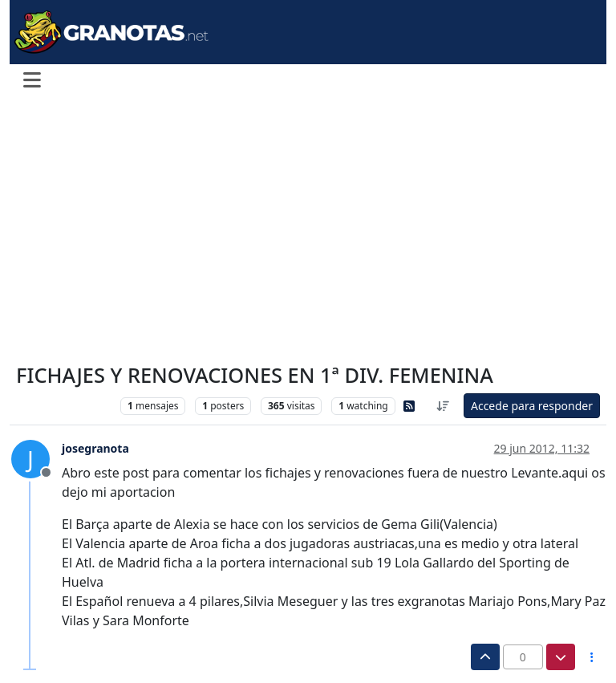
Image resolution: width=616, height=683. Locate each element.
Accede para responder (532, 406)
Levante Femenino (64, 406)
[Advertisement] (308, 231)
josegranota (95, 448)
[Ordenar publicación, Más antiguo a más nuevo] (443, 406)
